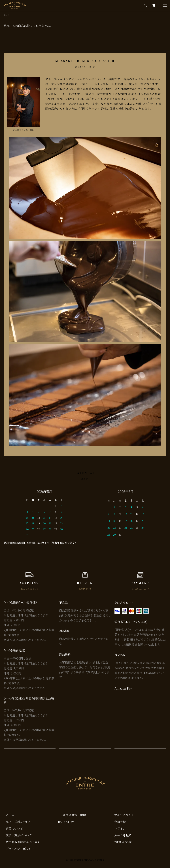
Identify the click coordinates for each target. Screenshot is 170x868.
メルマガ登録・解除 (71, 815)
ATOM (70, 822)
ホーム (7, 15)
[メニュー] (165, 5)
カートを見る (121, 836)
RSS (61, 822)
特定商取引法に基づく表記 (21, 842)
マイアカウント (122, 815)
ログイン (118, 829)
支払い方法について (17, 836)
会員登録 (118, 822)
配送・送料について (17, 822)
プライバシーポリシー (18, 849)
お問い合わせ (121, 842)
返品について (12, 829)
